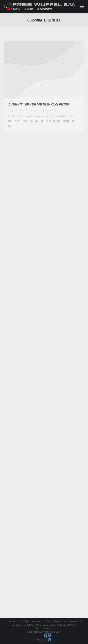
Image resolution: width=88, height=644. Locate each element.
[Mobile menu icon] (82, 6)
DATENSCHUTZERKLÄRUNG (26, 625)
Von (36, 110)
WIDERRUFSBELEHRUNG (63, 625)
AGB (45, 625)
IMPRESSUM (76, 621)
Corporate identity (18, 110)
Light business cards (39, 104)
